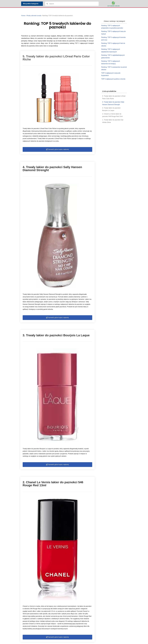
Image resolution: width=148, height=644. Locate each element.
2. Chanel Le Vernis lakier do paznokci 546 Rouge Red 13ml (113, 117)
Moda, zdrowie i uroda (34, 16)
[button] (57, 150)
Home (23, 16)
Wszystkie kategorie (31, 4)
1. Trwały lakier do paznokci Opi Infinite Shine (113, 123)
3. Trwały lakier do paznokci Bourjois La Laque (112, 111)
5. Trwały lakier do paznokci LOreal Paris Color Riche (114, 99)
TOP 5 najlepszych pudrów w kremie (114, 80)
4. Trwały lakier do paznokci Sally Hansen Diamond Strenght (113, 105)
